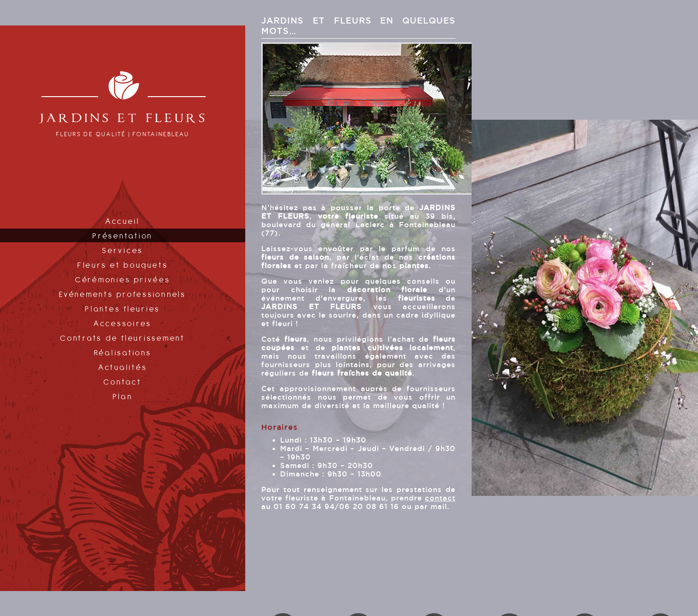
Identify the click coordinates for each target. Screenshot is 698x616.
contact (440, 498)
